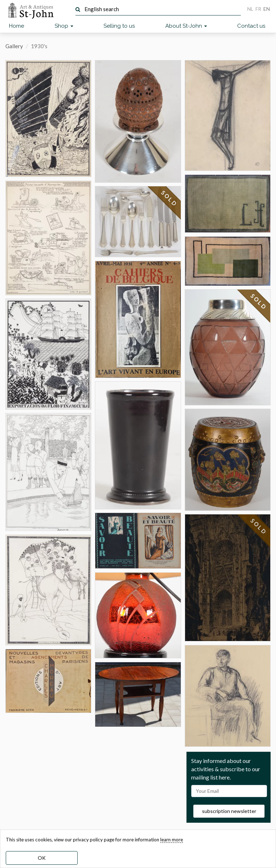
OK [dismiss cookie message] (42, 858)
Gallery (14, 46)
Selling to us (119, 26)
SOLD (169, 199)
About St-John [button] (186, 26)
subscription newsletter (229, 811)
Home (17, 26)
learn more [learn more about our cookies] (172, 840)
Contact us (251, 26)
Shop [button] (64, 26)
